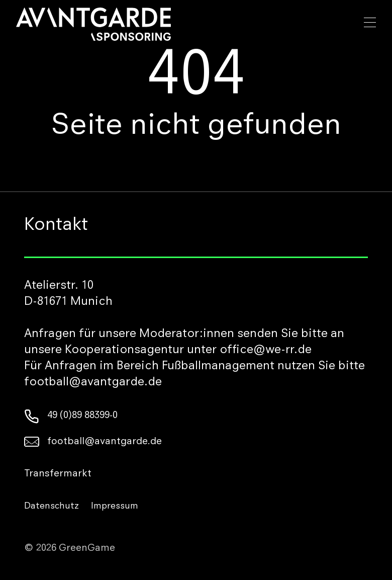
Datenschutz (52, 507)
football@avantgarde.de (93, 442)
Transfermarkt (58, 474)
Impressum (115, 507)
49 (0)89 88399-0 (71, 416)
